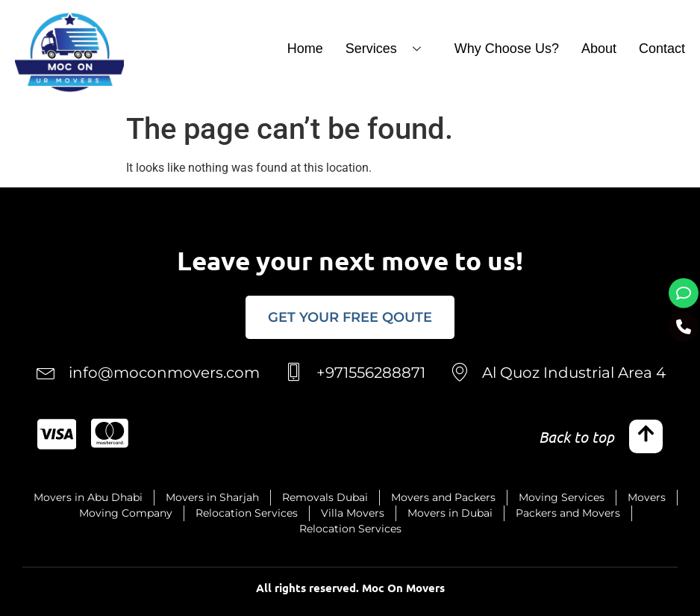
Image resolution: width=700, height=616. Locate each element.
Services (389, 49)
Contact (662, 49)
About (599, 49)
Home (305, 49)
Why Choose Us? (507, 49)
